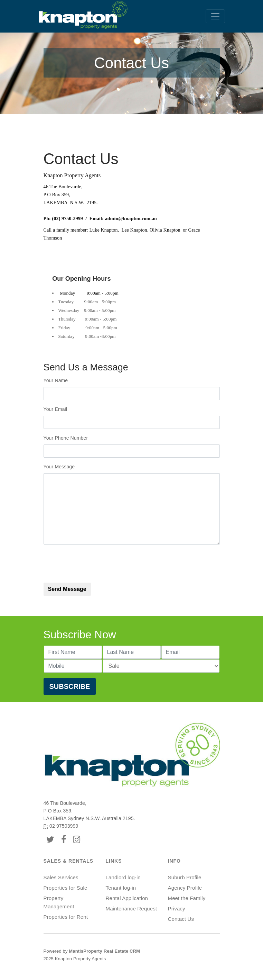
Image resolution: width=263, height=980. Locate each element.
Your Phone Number (66, 438)
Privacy (177, 909)
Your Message (59, 467)
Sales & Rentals (69, 861)
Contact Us (181, 919)
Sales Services (61, 877)
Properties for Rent (66, 917)
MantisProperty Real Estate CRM (104, 951)
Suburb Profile (185, 877)
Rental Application (127, 898)
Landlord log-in (123, 877)
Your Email (58, 409)
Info (174, 861)
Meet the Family (187, 898)
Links (114, 861)
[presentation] (96, 564)
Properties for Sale (65, 888)
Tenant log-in (121, 888)
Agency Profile (185, 888)
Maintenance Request (131, 909)
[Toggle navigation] (215, 16)
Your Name (57, 380)
